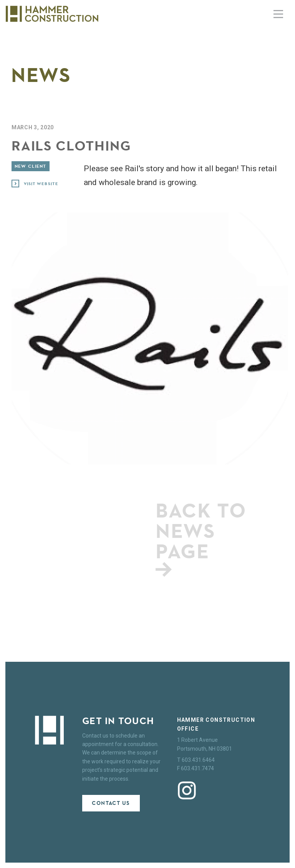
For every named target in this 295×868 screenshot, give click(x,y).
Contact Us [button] (111, 803)
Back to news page (201, 537)
